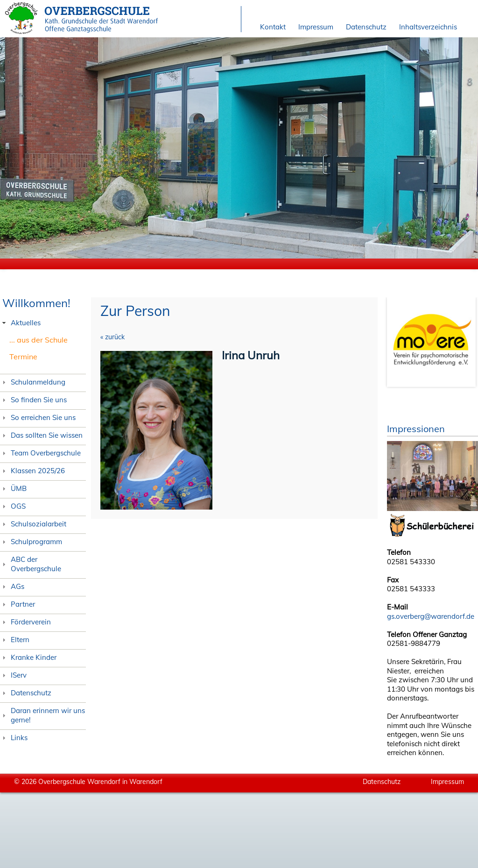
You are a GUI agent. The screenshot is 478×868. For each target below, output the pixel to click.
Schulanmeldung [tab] (33, 382)
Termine (23, 357)
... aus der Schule (39, 340)
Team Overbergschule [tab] (40, 453)
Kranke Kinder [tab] (28, 657)
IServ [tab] (13, 675)
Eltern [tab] (15, 640)
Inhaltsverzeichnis (428, 27)
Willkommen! (36, 303)
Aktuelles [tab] (20, 323)
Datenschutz (366, 27)
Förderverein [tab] (25, 622)
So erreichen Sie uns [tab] (38, 417)
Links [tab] (14, 738)
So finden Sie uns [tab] (33, 400)
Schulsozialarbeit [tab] (33, 524)
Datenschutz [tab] (26, 693)
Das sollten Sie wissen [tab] (41, 435)
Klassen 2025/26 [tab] (32, 471)
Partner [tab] (18, 604)
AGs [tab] (12, 586)
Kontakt (273, 27)
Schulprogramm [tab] (31, 542)
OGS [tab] (13, 506)
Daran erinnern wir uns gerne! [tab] (42, 715)
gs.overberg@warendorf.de (431, 616)
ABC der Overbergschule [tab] (31, 564)
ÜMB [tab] (13, 488)
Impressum (316, 27)
